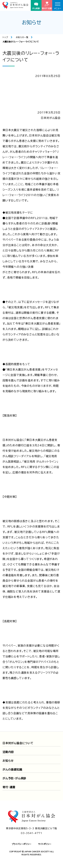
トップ (5, 37)
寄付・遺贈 (9, 787)
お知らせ (8, 761)
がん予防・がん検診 (14, 778)
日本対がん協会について (18, 743)
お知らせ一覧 (22, 37)
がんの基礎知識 (12, 770)
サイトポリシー (45, 844)
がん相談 (36, 6)
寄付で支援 (47, 5)
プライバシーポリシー (22, 844)
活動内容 (8, 752)
